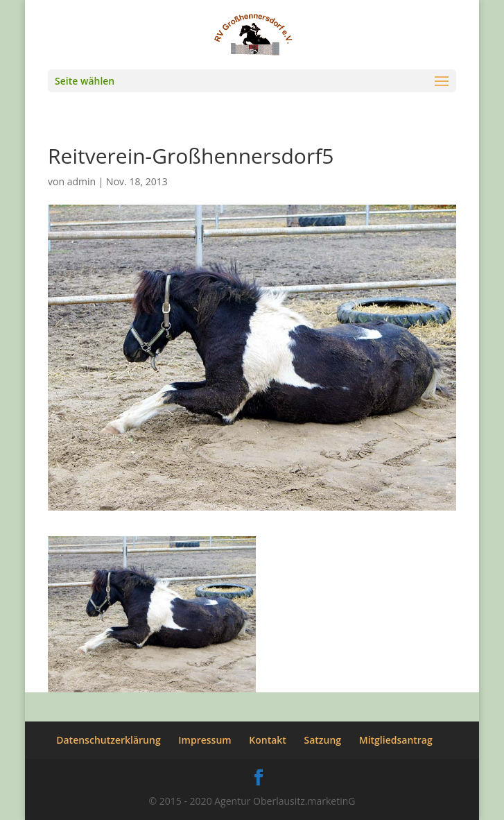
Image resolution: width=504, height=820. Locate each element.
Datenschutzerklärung (108, 740)
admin (81, 181)
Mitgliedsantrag (396, 740)
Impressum (205, 740)
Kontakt (268, 740)
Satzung (323, 740)
